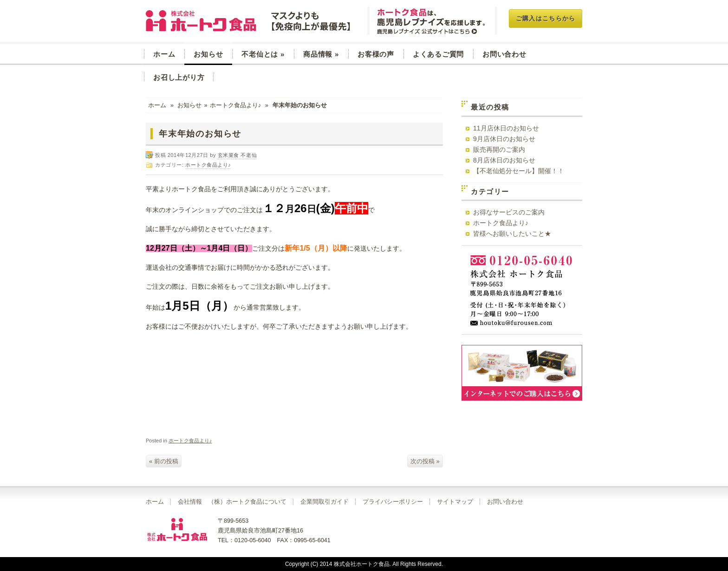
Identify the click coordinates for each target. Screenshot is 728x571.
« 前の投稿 (164, 461)
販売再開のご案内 (499, 149)
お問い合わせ (504, 54)
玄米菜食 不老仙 (249, 21)
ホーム (164, 54)
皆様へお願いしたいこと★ (512, 234)
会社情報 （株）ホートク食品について (232, 502)
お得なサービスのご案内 (509, 212)
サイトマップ (455, 502)
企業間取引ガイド (325, 502)
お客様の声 (376, 54)
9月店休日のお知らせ (504, 139)
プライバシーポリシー (393, 502)
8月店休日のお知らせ (504, 160)
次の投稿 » (425, 461)
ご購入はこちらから (546, 18)
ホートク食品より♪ (236, 105)
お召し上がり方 (179, 77)
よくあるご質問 (438, 54)
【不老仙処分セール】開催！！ (519, 171)
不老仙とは (263, 54)
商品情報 (321, 54)
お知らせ (208, 54)
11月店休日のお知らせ (506, 128)
